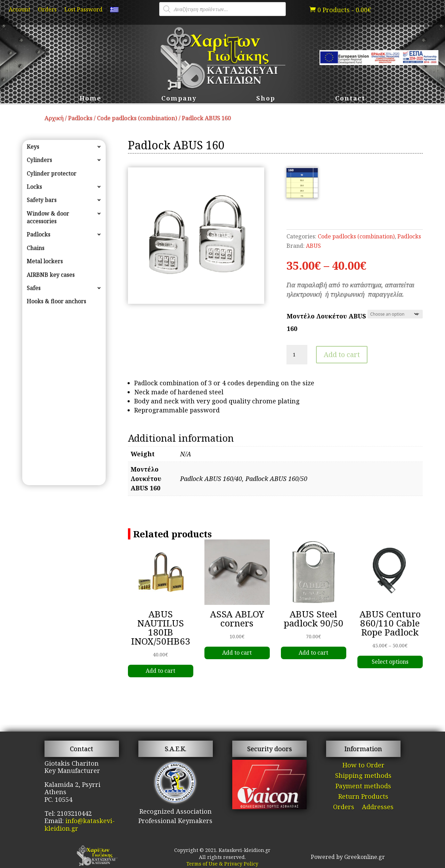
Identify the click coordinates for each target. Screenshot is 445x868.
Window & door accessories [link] (48, 217)
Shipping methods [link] (363, 776)
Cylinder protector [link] (52, 173)
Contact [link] (350, 99)
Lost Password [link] (83, 10)
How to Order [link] (363, 766)
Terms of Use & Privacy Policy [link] (222, 864)
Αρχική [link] (54, 118)
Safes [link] (34, 288)
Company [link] (179, 99)
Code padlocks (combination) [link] (137, 118)
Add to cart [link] (160, 671)
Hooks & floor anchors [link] (56, 301)
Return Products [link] (363, 797)
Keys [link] (33, 147)
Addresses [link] (378, 808)
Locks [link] (34, 187)
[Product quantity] (297, 355)
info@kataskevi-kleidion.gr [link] (80, 824)
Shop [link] (266, 99)
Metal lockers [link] (45, 261)
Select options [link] (390, 662)
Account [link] (19, 10)
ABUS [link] (313, 246)
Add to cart (342, 354)
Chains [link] (36, 248)
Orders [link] (47, 10)
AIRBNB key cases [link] (51, 275)
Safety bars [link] (42, 200)
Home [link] (91, 99)
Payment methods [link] (363, 787)
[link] (114, 11)
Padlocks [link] (80, 118)
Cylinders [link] (39, 160)
